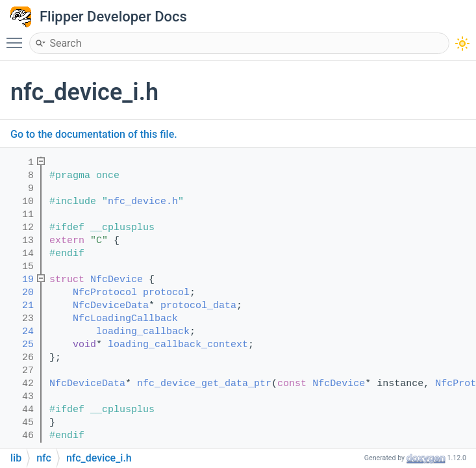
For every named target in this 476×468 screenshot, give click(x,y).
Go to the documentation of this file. (94, 134)
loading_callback (143, 332)
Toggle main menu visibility (18, 37)
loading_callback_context (178, 345)
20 (19, 293)
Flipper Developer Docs (113, 17)
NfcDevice (117, 280)
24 (19, 332)
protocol (166, 293)
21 (19, 306)
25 (19, 345)
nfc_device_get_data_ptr (204, 384)
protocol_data (198, 306)
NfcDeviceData (111, 306)
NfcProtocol (105, 293)
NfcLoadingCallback (125, 319)
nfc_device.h (143, 202)
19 (19, 280)
